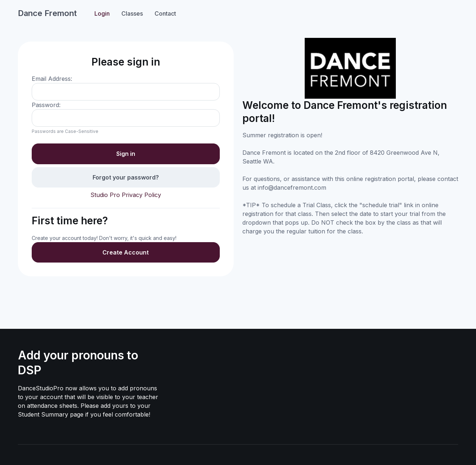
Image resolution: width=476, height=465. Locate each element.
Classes (132, 13)
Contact (165, 13)
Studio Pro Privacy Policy (126, 195)
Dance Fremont (47, 13)
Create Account (126, 252)
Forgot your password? (126, 177)
